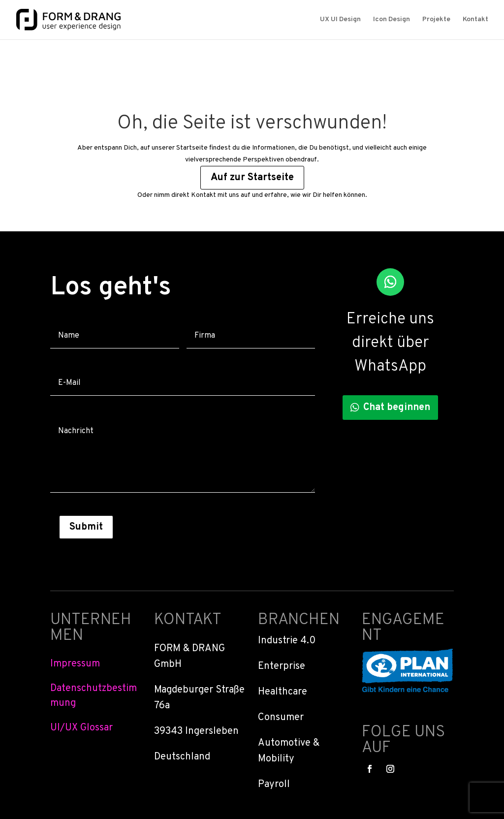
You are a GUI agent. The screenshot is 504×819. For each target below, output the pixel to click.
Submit (86, 527)
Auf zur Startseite (252, 178)
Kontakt (475, 20)
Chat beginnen (397, 408)
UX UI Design (340, 20)
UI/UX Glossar (81, 728)
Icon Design (392, 20)
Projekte (436, 20)
